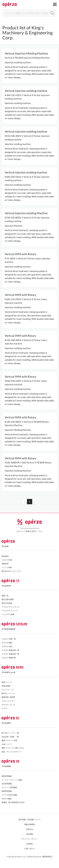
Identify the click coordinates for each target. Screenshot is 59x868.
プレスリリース (8, 690)
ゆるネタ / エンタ (8, 705)
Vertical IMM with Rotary (20, 254)
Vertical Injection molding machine (26, 91)
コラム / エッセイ (8, 701)
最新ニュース (7, 682)
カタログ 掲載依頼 (9, 658)
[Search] (29, 13)
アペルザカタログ (8, 629)
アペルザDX (6, 766)
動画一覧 (5, 596)
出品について (7, 744)
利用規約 (30, 844)
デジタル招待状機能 (9, 795)
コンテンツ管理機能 (9, 787)
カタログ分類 (7, 646)
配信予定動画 (7, 603)
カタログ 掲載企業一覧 (10, 650)
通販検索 (5, 564)
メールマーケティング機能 (12, 780)
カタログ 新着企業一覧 (10, 654)
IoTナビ (5, 708)
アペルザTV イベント (10, 611)
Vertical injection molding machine (26, 131)
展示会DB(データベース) (11, 571)
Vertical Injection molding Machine (26, 213)
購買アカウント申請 (9, 740)
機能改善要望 (30, 824)
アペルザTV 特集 (8, 614)
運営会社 (30, 829)
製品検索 (5, 556)
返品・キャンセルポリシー (12, 752)
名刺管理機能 (7, 784)
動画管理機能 (7, 791)
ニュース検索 (7, 567)
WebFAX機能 (7, 799)
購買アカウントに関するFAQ (13, 748)
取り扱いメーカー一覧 (10, 733)
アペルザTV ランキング (11, 607)
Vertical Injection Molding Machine (26, 53)
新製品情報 (6, 686)
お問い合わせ (30, 848)
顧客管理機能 (7, 776)
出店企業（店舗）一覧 (10, 737)
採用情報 (30, 834)
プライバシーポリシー (30, 839)
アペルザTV (6, 586)
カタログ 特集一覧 (9, 639)
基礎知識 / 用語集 (8, 697)
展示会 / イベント (8, 693)
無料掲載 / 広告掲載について (30, 819)
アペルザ (5, 546)
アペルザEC (6, 723)
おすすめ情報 (7, 643)
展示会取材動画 (8, 599)
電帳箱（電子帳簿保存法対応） (14, 802)
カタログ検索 (7, 560)
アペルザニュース (8, 672)
